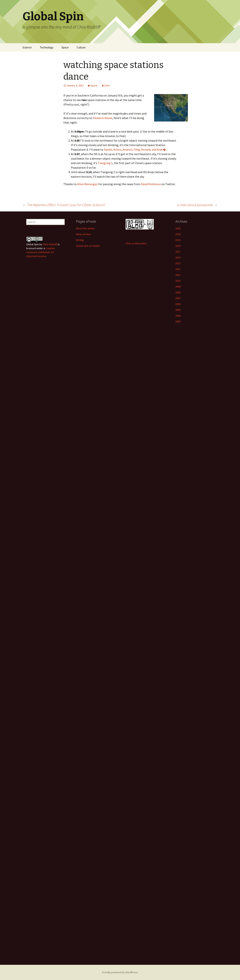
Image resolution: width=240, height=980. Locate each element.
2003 (178, 321)
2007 (178, 298)
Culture (81, 47)
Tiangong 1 (105, 163)
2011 (178, 275)
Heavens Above (103, 118)
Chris (107, 85)
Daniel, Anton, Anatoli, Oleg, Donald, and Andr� (135, 149)
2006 (178, 304)
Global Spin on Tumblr (88, 246)
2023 (178, 240)
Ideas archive (83, 234)
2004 (178, 316)
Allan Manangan (87, 184)
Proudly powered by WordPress (120, 972)
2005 (178, 310)
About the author (85, 228)
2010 (178, 281)
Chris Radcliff (50, 244)
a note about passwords (197, 205)
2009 (178, 287)
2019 (178, 246)
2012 (178, 269)
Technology (47, 47)
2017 (178, 252)
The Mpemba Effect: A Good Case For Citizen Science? (64, 205)
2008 (178, 292)
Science (27, 47)
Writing (80, 240)
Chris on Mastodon (136, 243)
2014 (178, 257)
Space (65, 47)
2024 (178, 234)
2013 (178, 263)
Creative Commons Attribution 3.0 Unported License (41, 252)
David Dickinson (151, 184)
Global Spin (33, 244)
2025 (178, 228)
